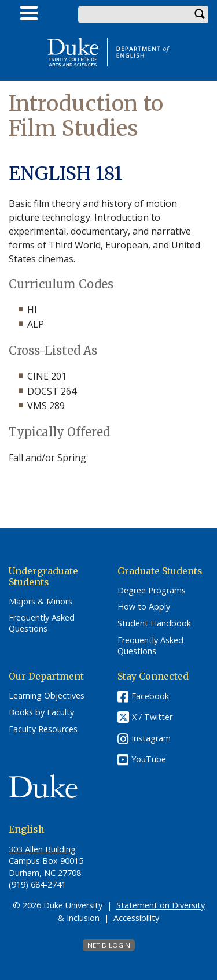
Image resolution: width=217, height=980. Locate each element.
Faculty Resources (43, 729)
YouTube (149, 759)
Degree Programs (152, 591)
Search (200, 14)
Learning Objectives (47, 696)
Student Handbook (154, 623)
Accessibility (136, 918)
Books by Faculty (41, 712)
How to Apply (144, 607)
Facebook (150, 696)
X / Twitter (152, 717)
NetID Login (109, 945)
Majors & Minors (41, 602)
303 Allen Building (42, 849)
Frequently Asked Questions (42, 623)
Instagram (151, 738)
